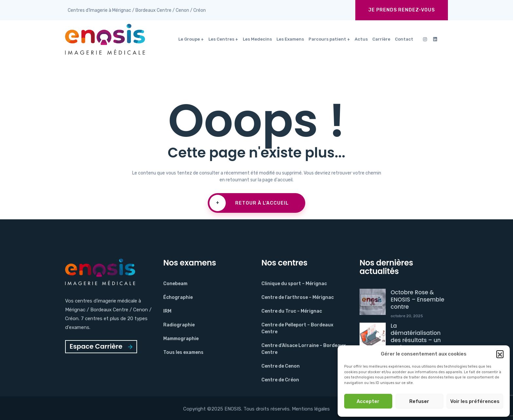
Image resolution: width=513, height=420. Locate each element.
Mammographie (181, 339)
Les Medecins (257, 39)
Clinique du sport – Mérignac (294, 284)
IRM (167, 311)
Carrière (381, 39)
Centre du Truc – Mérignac (292, 311)
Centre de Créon (280, 380)
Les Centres (221, 39)
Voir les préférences (475, 401)
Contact (404, 39)
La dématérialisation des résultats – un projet (416, 337)
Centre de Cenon (281, 366)
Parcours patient (327, 39)
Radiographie (179, 325)
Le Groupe (189, 39)
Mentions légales (311, 409)
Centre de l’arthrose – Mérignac (298, 297)
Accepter (368, 401)
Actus (361, 39)
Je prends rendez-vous (402, 10)
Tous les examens (183, 352)
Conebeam (175, 284)
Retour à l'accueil (249, 203)
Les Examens (290, 39)
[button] (500, 354)
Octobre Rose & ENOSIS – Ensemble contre (417, 300)
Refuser (419, 401)
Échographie (178, 297)
